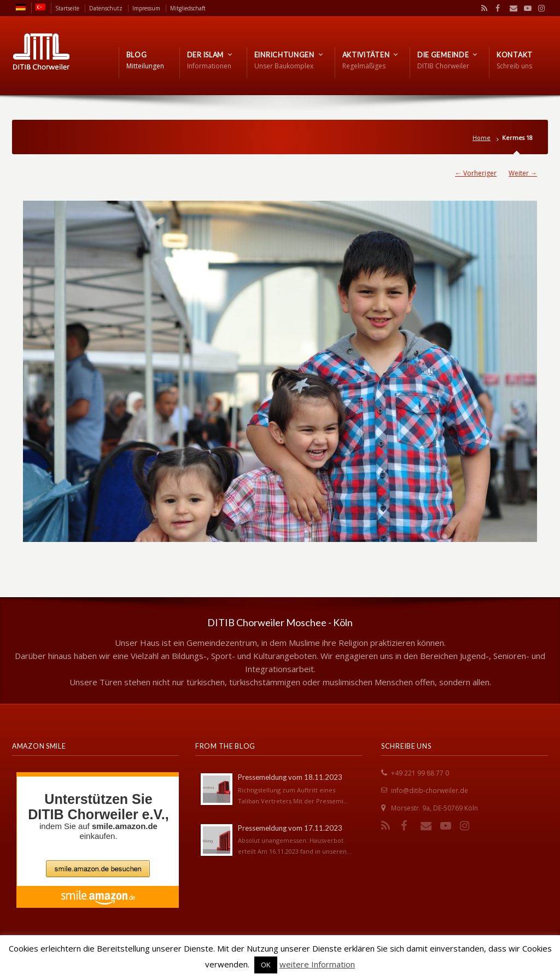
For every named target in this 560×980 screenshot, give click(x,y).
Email (511, 8)
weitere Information (317, 964)
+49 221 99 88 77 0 (420, 773)
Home (482, 138)
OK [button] (266, 965)
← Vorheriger (476, 173)
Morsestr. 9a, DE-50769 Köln (434, 808)
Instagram (539, 8)
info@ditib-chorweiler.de (430, 791)
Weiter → (523, 173)
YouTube (525, 8)
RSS (482, 8)
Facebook (497, 8)
